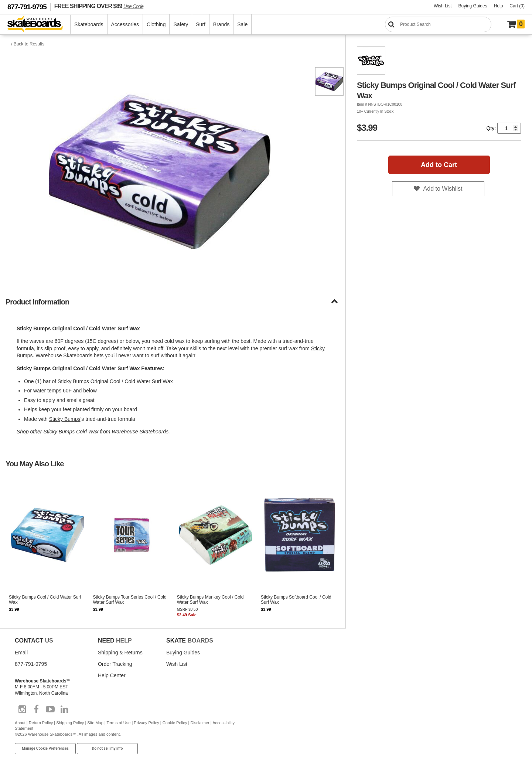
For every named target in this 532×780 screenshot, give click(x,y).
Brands (221, 24)
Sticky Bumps (65, 419)
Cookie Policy (175, 723)
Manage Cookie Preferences (45, 748)
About (20, 723)
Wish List (443, 6)
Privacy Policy (146, 723)
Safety (181, 24)
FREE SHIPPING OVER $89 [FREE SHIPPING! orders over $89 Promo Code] (99, 6)
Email (21, 653)
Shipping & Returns (120, 653)
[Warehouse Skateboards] (39, 25)
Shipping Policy (70, 723)
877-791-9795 (27, 7)
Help (499, 6)
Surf (201, 24)
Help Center (112, 675)
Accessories (125, 24)
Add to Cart (439, 165)
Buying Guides (473, 6)
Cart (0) (517, 6)
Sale (242, 24)
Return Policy (41, 723)
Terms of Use (119, 723)
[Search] (438, 24)
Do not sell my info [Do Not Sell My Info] (108, 748)
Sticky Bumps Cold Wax (71, 432)
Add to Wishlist (443, 189)
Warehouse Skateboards (140, 432)
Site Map (95, 723)
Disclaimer (200, 723)
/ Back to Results (28, 44)
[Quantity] (509, 128)
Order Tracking (115, 664)
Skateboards (89, 24)
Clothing (156, 24)
